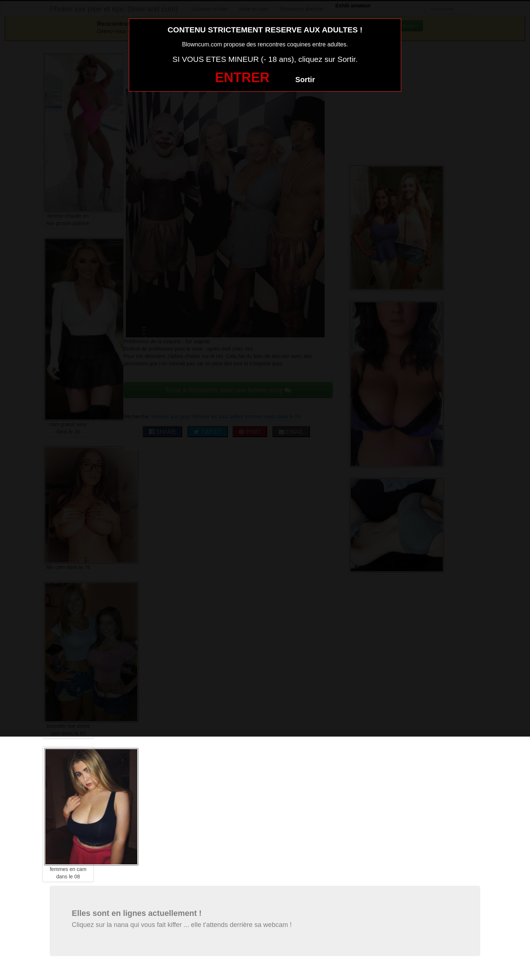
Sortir (305, 80)
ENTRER (242, 78)
